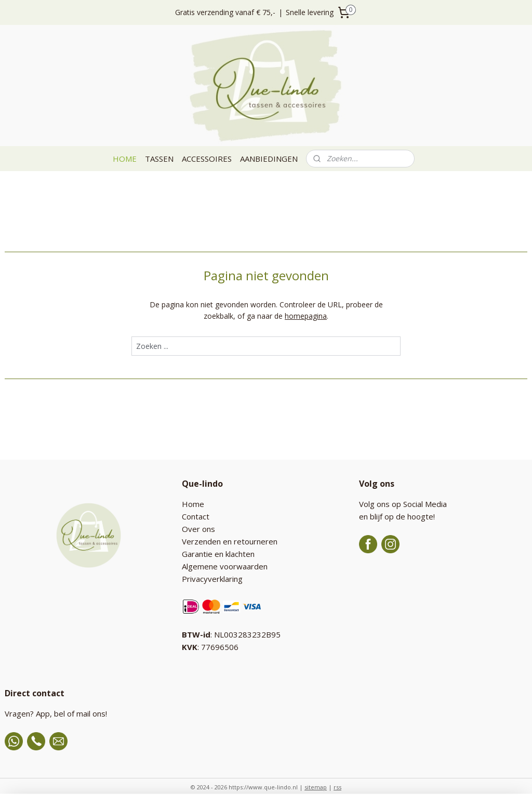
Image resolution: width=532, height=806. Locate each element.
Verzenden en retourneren (230, 541)
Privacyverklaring (212, 579)
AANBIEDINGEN (269, 159)
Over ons (198, 529)
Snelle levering (310, 12)
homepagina (306, 316)
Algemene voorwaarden (225, 566)
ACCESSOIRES (207, 159)
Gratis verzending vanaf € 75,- (225, 12)
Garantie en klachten (218, 554)
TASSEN (159, 159)
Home (193, 504)
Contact (196, 516)
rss (337, 787)
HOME (125, 159)
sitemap (316, 787)
